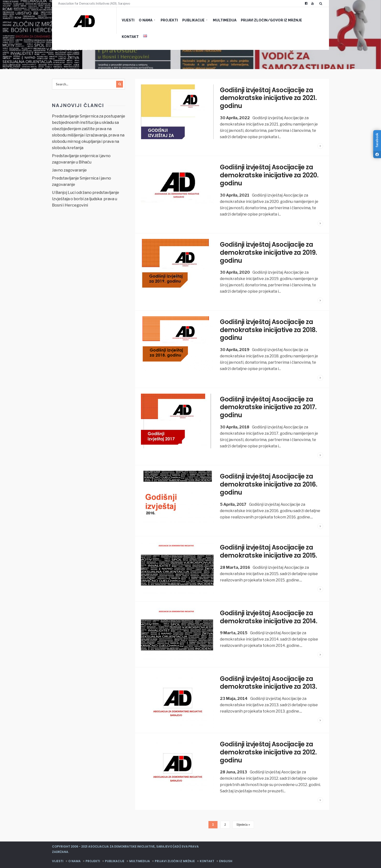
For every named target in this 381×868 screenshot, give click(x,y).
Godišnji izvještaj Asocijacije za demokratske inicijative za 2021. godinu (269, 98)
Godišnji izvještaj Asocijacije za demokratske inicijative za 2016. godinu (269, 481)
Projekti (165, 20)
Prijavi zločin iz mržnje (175, 856)
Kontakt (311, 20)
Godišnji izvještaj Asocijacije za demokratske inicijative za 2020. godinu (269, 174)
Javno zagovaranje (69, 170)
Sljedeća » (243, 820)
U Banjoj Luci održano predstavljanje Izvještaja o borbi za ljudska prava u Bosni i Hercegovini (86, 199)
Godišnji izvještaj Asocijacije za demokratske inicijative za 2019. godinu (269, 251)
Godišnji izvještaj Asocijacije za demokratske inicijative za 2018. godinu (269, 328)
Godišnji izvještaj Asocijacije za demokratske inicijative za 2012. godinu (269, 748)
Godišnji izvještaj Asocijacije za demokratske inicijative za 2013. (269, 678)
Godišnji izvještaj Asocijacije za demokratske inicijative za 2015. (269, 547)
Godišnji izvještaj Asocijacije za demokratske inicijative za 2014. (269, 613)
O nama (142, 20)
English (226, 856)
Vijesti (124, 20)
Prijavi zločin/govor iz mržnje (268, 20)
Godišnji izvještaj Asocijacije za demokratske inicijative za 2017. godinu (269, 404)
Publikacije (190, 20)
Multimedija (221, 20)
